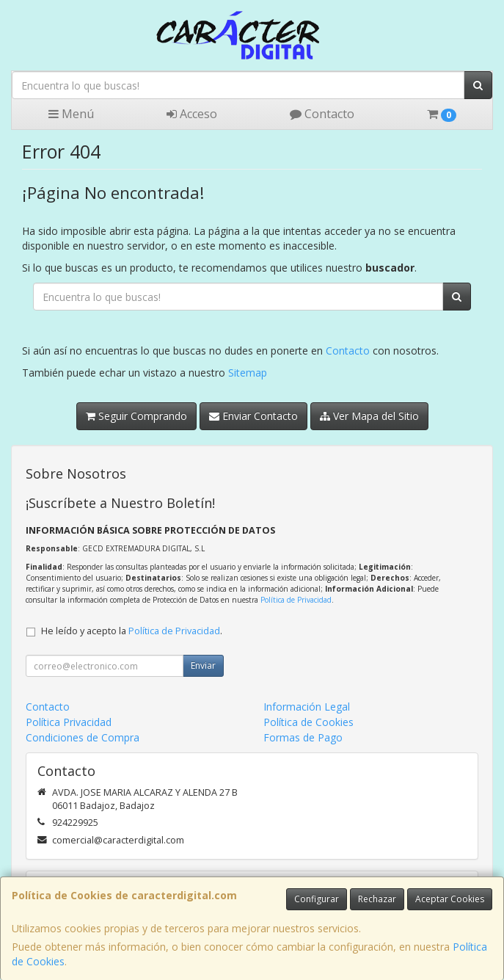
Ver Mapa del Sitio (369, 416)
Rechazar (377, 899)
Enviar (203, 665)
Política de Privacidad (296, 600)
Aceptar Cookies (450, 899)
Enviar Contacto (253, 416)
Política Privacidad (69, 722)
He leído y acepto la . (132, 631)
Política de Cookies (308, 722)
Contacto (322, 114)
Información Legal (307, 707)
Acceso (192, 114)
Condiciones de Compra (83, 737)
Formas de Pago (303, 737)
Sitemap (248, 373)
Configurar (317, 899)
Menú (71, 114)
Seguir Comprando (136, 416)
